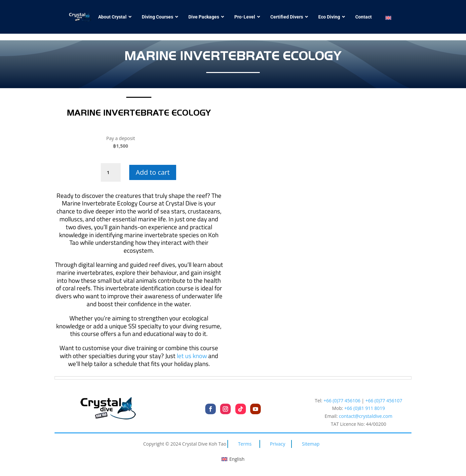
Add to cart (153, 172)
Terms (245, 444)
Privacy (278, 444)
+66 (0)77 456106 (342, 401)
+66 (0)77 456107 (384, 401)
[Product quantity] (111, 172)
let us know (192, 356)
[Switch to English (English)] (233, 459)
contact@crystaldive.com (366, 416)
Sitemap (311, 444)
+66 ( (365, 408)
